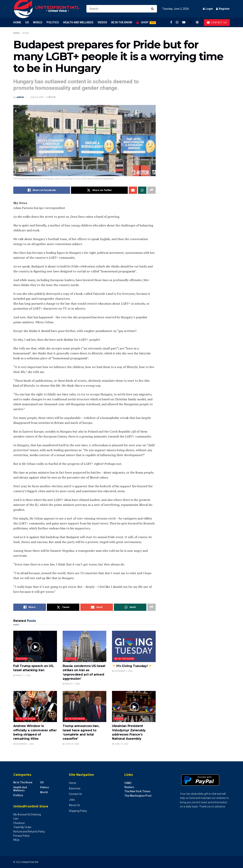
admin (20, 97)
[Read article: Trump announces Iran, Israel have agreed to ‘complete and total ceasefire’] (84, 706)
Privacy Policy (21, 836)
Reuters (129, 787)
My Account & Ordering (27, 814)
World (38, 22)
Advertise (75, 788)
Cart (16, 819)
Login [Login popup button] (208, 9)
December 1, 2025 (24, 744)
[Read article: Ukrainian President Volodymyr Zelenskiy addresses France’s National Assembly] (134, 706)
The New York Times (137, 791)
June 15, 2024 (120, 744)
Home (17, 22)
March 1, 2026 (22, 675)
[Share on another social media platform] (151, 190)
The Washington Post (138, 796)
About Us (74, 805)
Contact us (217, 22)
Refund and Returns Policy (29, 832)
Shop (146, 22)
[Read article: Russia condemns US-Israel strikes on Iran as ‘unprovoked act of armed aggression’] (84, 646)
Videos (102, 22)
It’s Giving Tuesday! (132, 666)
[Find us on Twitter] (191, 22)
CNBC (128, 783)
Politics (53, 22)
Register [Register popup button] (223, 9)
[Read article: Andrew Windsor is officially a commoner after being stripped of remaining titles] (35, 706)
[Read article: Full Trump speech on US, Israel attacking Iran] (35, 646)
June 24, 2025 (71, 744)
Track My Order (22, 827)
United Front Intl (30, 862)
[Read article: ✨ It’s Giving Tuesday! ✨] (134, 646)
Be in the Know (122, 22)
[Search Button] (153, 9)
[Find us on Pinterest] (197, 22)
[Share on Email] (133, 190)
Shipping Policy (78, 811)
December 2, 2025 (122, 671)
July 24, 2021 (37, 97)
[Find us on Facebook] (171, 22)
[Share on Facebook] (42, 190)
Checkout (19, 823)
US (27, 22)
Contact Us (75, 794)
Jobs (72, 800)
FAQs (16, 840)
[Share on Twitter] (99, 190)
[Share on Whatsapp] (142, 190)
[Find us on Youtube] (184, 22)
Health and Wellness (78, 22)
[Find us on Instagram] (177, 22)
